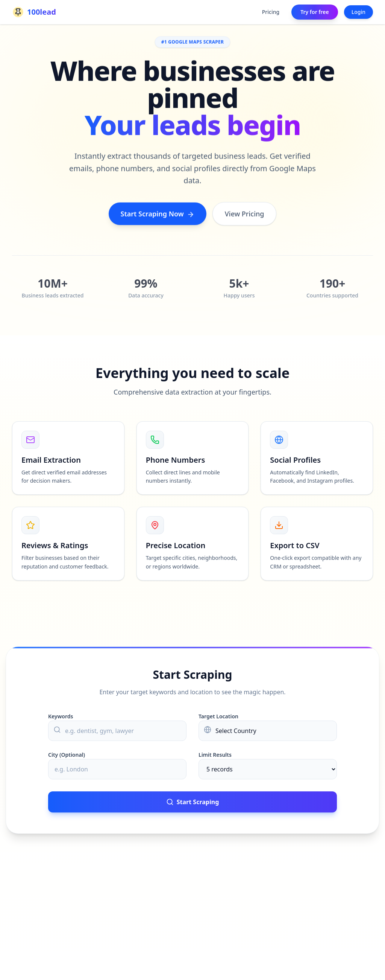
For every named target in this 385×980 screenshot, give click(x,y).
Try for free (315, 12)
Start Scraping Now (158, 214)
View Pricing (245, 214)
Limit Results (215, 755)
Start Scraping (193, 802)
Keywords (61, 716)
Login (358, 12)
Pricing (271, 12)
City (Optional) (67, 755)
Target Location (218, 716)
